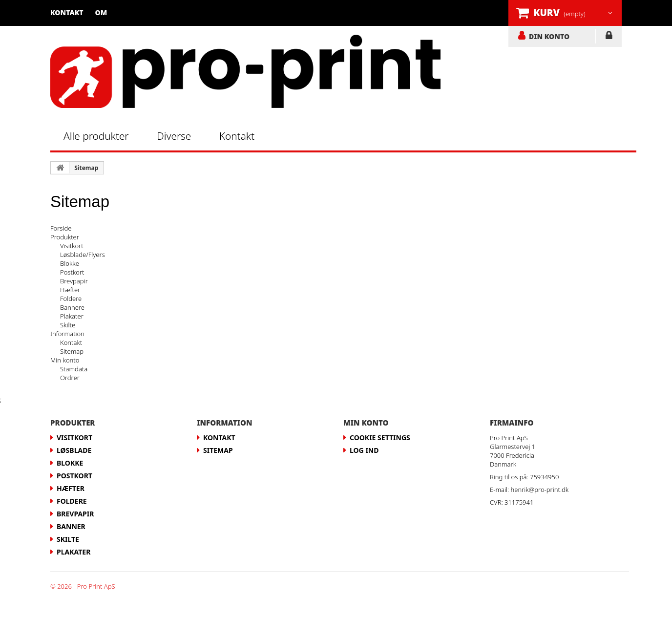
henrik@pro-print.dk (540, 490)
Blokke (70, 263)
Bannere (72, 307)
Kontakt (67, 12)
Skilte (68, 325)
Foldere (71, 299)
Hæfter (70, 290)
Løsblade (74, 450)
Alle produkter (96, 136)
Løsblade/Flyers (83, 255)
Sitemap (86, 168)
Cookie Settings (380, 438)
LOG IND (609, 37)
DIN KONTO (549, 36)
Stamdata (74, 369)
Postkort (72, 272)
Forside (61, 228)
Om (101, 12)
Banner (71, 526)
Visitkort (72, 246)
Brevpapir (74, 281)
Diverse (174, 136)
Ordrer (70, 378)
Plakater (72, 316)
